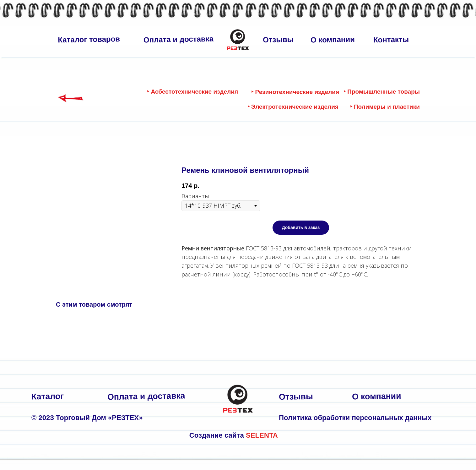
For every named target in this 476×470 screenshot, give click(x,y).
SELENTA (262, 435)
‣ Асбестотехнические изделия (192, 92)
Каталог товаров (89, 39)
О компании (333, 39)
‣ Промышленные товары (382, 92)
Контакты (391, 39)
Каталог (48, 396)
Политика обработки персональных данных (355, 418)
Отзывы (278, 39)
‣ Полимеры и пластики (385, 107)
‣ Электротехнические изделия (293, 107)
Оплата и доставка (179, 39)
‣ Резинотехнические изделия (295, 92)
